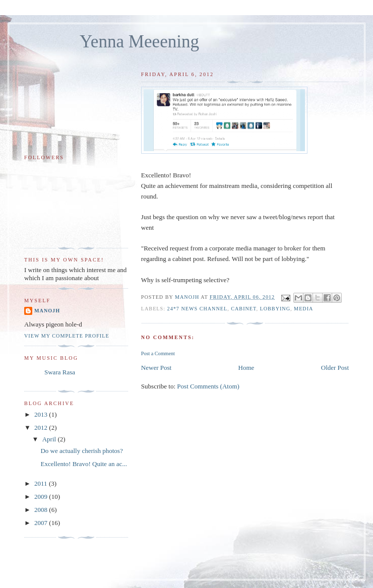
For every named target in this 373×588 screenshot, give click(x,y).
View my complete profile (67, 336)
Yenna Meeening (139, 42)
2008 (42, 510)
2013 (42, 414)
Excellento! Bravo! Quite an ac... (83, 464)
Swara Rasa (60, 372)
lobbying (275, 309)
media (303, 309)
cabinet (243, 309)
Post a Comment (158, 353)
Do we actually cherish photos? (81, 451)
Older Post (335, 368)
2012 (42, 428)
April (50, 439)
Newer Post (156, 368)
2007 (42, 523)
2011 (42, 483)
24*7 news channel (198, 309)
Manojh (47, 311)
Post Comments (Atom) (208, 386)
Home (246, 368)
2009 (42, 497)
